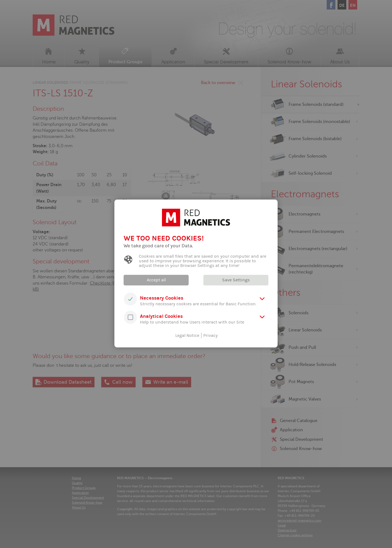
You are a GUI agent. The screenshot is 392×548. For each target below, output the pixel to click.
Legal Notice (187, 335)
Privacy (211, 335)
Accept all (157, 280)
